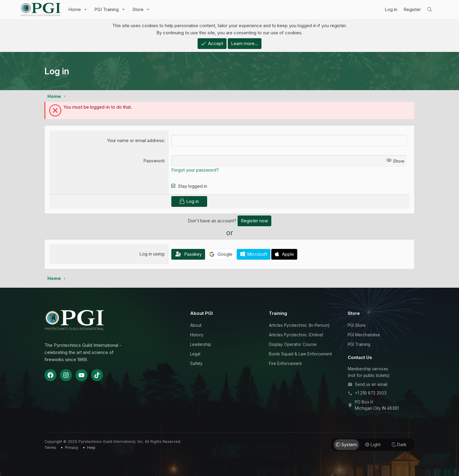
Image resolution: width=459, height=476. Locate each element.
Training (278, 313)
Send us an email (371, 384)
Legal (195, 354)
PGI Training (107, 9)
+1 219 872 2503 (371, 393)
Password (154, 161)
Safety (196, 363)
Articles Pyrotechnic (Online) (296, 335)
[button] (86, 10)
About (196, 325)
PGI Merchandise (364, 335)
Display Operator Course (293, 344)
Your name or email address (135, 140)
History (197, 335)
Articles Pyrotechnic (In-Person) (299, 325)
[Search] (430, 10)
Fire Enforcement (285, 363)
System (346, 445)
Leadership (201, 344)
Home (75, 9)
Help (91, 447)
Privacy (72, 447)
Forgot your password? (195, 170)
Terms (50, 447)
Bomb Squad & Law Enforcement (300, 354)
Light (373, 445)
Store (138, 9)
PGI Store (357, 325)
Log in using (152, 254)
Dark (399, 445)
